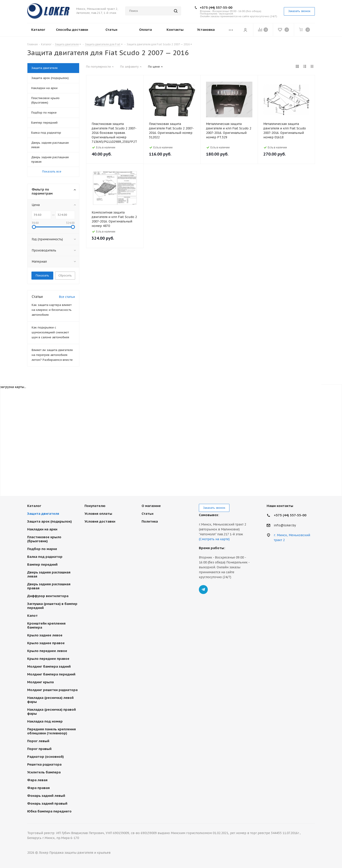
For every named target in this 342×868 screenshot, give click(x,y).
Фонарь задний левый (46, 796)
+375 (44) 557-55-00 (216, 7)
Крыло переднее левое (47, 651)
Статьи (147, 514)
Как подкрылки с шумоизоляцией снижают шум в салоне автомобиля (50, 332)
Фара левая (37, 780)
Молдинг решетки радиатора (52, 690)
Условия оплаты (98, 514)
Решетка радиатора (44, 764)
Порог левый (38, 741)
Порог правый (39, 749)
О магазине (151, 506)
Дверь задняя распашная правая (49, 586)
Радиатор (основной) (45, 757)
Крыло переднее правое (48, 659)
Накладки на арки (42, 529)
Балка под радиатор (45, 557)
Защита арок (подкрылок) (49, 521)
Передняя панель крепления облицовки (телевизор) (52, 731)
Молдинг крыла (40, 682)
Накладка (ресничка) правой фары (52, 711)
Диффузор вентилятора (48, 596)
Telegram (203, 590)
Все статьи (67, 297)
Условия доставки (100, 521)
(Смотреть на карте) (214, 539)
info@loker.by (285, 525)
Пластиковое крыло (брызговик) (44, 539)
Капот (32, 616)
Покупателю (95, 506)
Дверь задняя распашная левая (49, 574)
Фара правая (38, 788)
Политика (150, 521)
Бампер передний (42, 564)
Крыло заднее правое (46, 643)
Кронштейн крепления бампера (46, 625)
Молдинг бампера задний (49, 666)
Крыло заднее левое (45, 635)
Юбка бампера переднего (49, 811)
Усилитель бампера (44, 772)
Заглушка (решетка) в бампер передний (52, 606)
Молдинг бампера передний (51, 674)
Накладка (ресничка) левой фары (50, 700)
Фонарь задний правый (47, 803)
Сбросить (65, 275)
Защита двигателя (43, 514)
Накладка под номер (45, 721)
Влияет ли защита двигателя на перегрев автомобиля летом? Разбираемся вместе (52, 355)
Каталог (34, 506)
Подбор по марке (42, 549)
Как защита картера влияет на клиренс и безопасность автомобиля (52, 310)
